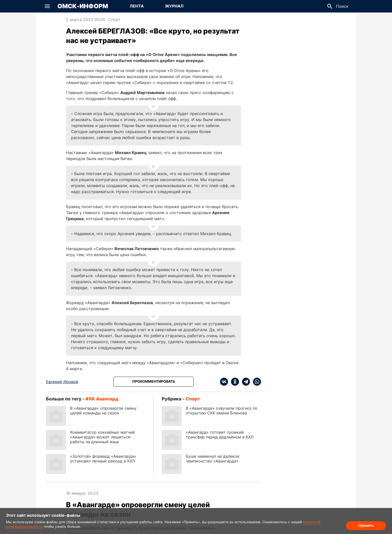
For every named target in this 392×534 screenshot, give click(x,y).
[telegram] (244, 382)
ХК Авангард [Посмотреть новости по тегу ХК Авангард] (103, 399)
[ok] (233, 382)
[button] (47, 6)
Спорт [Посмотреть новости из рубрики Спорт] (114, 20)
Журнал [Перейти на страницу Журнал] (174, 6)
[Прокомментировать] (153, 382)
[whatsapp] (255, 382)
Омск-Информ (83, 6)
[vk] (224, 382)
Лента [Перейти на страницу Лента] (137, 6)
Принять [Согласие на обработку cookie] (366, 525)
